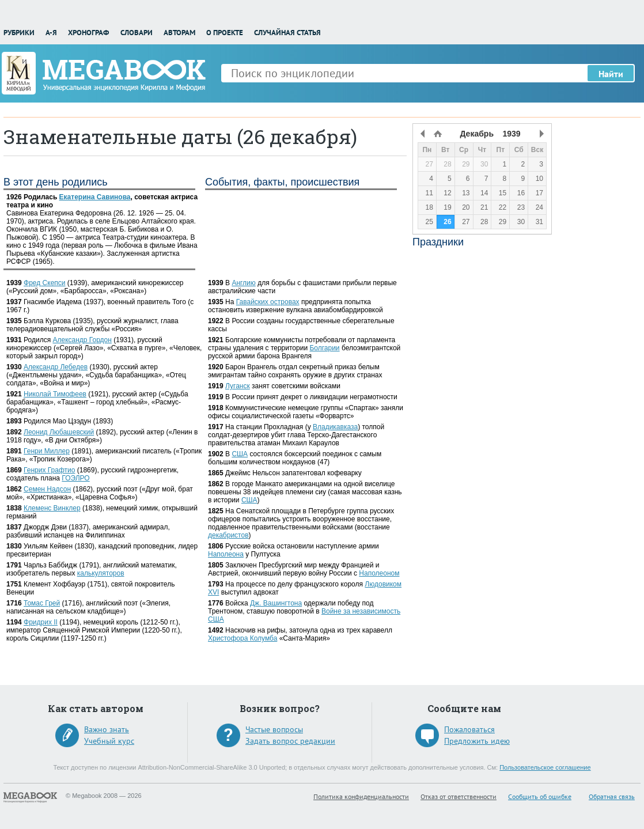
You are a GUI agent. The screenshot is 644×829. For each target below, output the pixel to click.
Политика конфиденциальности (361, 796)
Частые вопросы (274, 729)
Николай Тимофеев (55, 394)
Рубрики (19, 33)
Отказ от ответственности (459, 796)
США (240, 454)
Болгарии (324, 348)
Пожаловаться (469, 729)
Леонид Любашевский (59, 432)
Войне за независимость (361, 611)
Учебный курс (109, 741)
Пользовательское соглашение (545, 767)
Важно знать (107, 729)
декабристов (228, 535)
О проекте (225, 33)
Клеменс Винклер (52, 508)
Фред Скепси (44, 283)
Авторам (179, 33)
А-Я (51, 33)
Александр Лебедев (56, 367)
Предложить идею (477, 741)
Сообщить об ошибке (540, 796)
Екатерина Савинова (95, 197)
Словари (137, 33)
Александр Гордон (82, 340)
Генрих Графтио (49, 470)
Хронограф (88, 33)
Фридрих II (41, 622)
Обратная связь (612, 796)
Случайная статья (287, 33)
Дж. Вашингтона (276, 603)
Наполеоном (379, 573)
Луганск (238, 386)
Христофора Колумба (243, 638)
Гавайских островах (268, 302)
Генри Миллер (47, 451)
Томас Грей (42, 603)
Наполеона (226, 554)
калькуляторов (101, 573)
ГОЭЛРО (75, 478)
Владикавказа (335, 427)
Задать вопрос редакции (290, 741)
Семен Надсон (47, 489)
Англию (243, 283)
